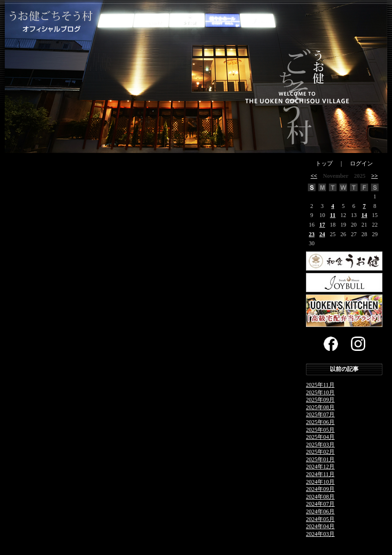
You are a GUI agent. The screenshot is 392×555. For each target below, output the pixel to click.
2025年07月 (320, 414)
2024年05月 (320, 519)
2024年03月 (320, 534)
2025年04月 (320, 437)
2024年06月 (320, 511)
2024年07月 (320, 504)
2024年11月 (320, 474)
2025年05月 (320, 430)
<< (314, 176)
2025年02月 (320, 452)
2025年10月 (320, 392)
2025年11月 (320, 385)
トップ (324, 163)
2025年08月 (320, 407)
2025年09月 (320, 400)
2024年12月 (320, 467)
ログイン (361, 163)
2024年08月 (320, 497)
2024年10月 (320, 482)
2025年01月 (320, 459)
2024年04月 (320, 526)
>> (375, 176)
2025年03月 (320, 445)
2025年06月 (320, 422)
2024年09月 (320, 489)
